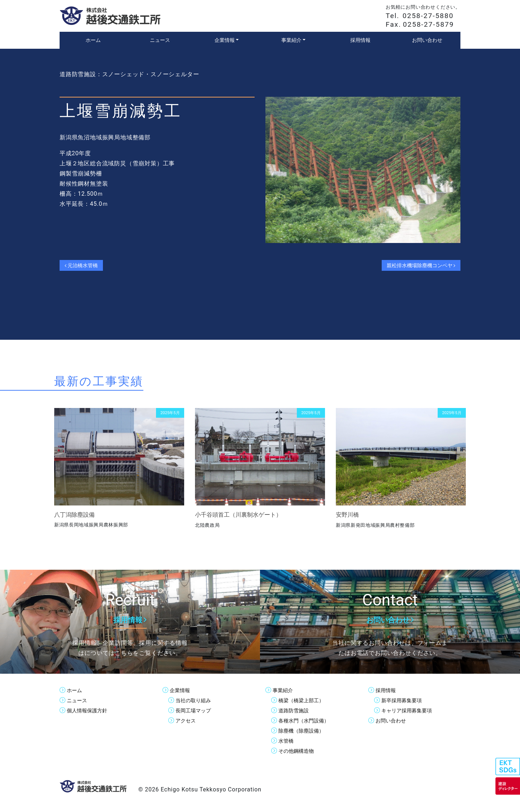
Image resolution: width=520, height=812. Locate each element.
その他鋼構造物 (299, 751)
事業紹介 (284, 690)
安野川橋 (347, 515)
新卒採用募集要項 (404, 700)
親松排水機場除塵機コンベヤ (415, 265)
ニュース (78, 700)
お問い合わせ (393, 720)
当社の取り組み (196, 700)
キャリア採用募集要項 (410, 710)
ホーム (75, 690)
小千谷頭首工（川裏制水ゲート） (238, 515)
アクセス (187, 720)
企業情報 (181, 690)
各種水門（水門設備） (307, 720)
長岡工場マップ (196, 710)
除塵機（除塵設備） (304, 731)
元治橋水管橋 (84, 265)
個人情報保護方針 (90, 710)
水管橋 (287, 741)
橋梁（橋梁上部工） (304, 700)
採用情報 (387, 690)
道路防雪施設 (296, 710)
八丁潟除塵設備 (74, 515)
